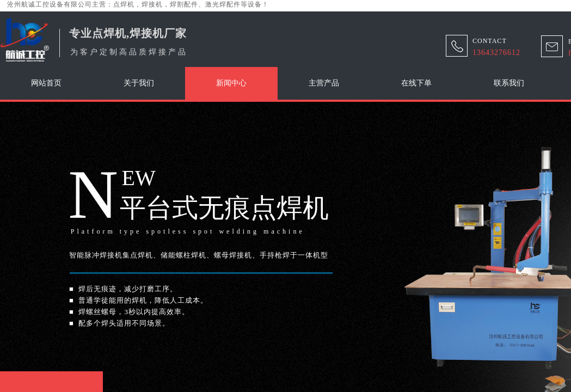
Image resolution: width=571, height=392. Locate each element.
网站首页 (46, 83)
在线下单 (416, 83)
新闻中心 (231, 83)
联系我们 (509, 83)
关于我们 (139, 83)
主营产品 (324, 83)
